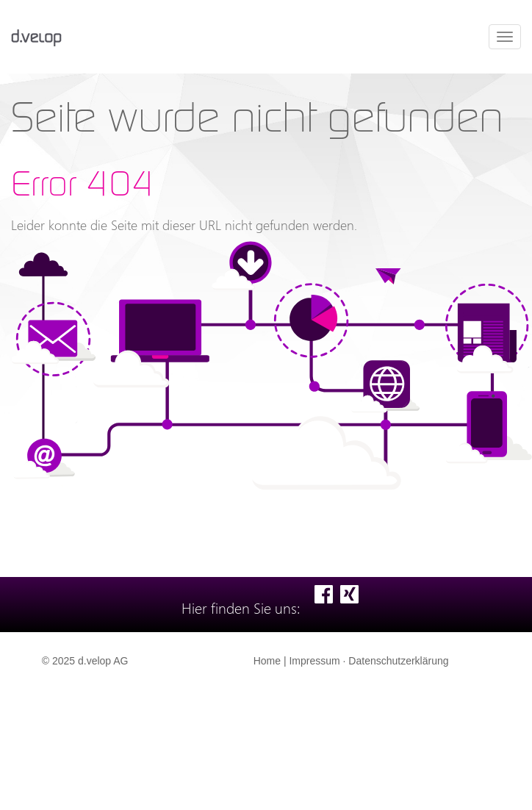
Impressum (314, 661)
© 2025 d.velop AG (85, 661)
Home (267, 661)
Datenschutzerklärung (398, 661)
